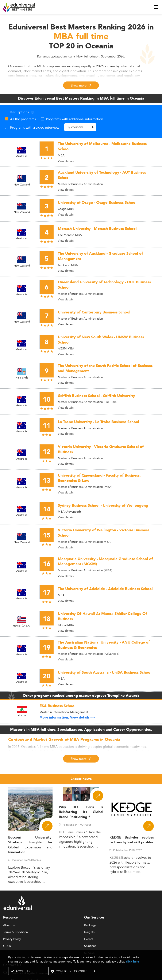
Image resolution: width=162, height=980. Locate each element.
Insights (89, 932)
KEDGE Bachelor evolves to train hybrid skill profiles (132, 840)
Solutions (90, 946)
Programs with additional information (75, 119)
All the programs (23, 119)
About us (9, 925)
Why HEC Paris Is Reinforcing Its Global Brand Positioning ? (81, 812)
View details (66, 161)
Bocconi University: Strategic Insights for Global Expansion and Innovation (30, 845)
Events (89, 939)
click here (133, 962)
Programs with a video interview (35, 127)
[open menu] (156, 7)
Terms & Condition (16, 932)
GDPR (7, 946)
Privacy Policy (12, 939)
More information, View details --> (67, 718)
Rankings (90, 925)
